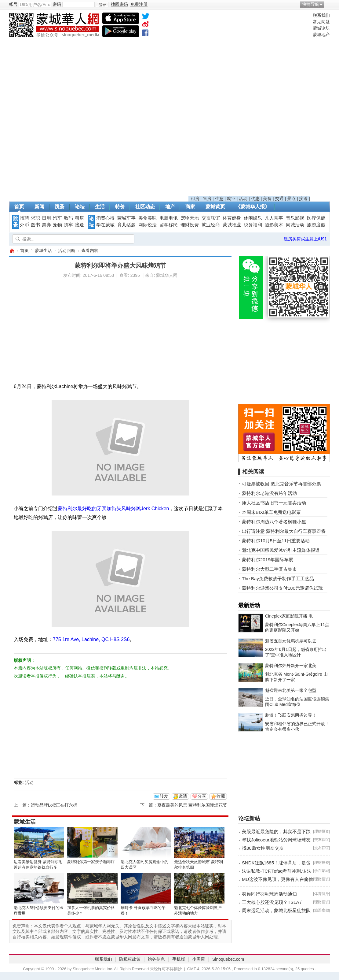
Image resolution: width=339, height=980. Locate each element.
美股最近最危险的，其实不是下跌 (276, 832)
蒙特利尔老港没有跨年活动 (269, 493)
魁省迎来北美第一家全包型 (291, 690)
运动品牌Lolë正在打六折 (54, 805)
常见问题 (321, 22)
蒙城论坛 (321, 28)
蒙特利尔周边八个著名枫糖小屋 (274, 522)
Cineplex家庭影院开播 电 (289, 616)
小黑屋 (199, 959)
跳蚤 (60, 207)
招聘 (24, 218)
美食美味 (148, 218)
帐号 (13, 4)
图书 (35, 225)
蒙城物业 (232, 225)
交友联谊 (211, 218)
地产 (170, 207)
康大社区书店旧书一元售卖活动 (274, 503)
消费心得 (105, 218)
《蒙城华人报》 (253, 207)
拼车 (68, 225)
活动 (243, 199)
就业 (231, 199)
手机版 (179, 959)
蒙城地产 (321, 35)
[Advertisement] (249, 104)
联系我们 (321, 15)
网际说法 (148, 225)
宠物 (57, 225)
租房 (195, 199)
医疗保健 (316, 218)
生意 (219, 199)
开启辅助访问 (328, 4)
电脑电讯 (169, 218)
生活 (100, 207)
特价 (120, 207)
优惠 (255, 199)
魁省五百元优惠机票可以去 (291, 641)
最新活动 (249, 605)
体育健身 (232, 218)
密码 (57, 4)
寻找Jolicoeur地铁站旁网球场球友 (276, 840)
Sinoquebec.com (228, 959)
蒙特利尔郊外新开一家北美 (291, 666)
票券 (46, 225)
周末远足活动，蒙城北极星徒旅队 (276, 910)
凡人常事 (274, 218)
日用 (46, 218)
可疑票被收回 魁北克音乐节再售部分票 (281, 484)
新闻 (39, 207)
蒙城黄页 (215, 207)
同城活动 (295, 225)
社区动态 (145, 207)
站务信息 (156, 959)
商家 (190, 207)
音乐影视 (295, 218)
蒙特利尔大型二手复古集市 (269, 569)
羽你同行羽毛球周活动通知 (269, 894)
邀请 (183, 796)
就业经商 (211, 225)
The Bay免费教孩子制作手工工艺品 (278, 579)
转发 (164, 796)
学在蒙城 (105, 225)
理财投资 (190, 225)
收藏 (221, 796)
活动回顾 (67, 251)
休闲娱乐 (253, 218)
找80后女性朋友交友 (263, 848)
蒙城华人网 (12, 251)
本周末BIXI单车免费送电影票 (271, 512)
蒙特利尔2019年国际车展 (268, 560)
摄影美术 (274, 225)
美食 (267, 199)
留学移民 (169, 225)
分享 (202, 796)
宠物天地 (190, 218)
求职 (35, 218)
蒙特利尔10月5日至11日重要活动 (276, 541)
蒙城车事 (126, 218)
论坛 (80, 207)
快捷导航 (311, 4)
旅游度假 (316, 225)
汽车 (57, 218)
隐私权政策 (130, 959)
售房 (207, 199)
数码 (68, 218)
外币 (24, 225)
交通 (279, 199)
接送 (303, 199)
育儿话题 (126, 225)
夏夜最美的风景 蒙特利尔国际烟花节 (192, 805)
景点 (291, 199)
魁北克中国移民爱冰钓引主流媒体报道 (281, 550)
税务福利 (253, 225)
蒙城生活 (43, 251)
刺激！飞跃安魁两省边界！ (291, 715)
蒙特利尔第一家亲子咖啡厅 (91, 862)
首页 (19, 207)
